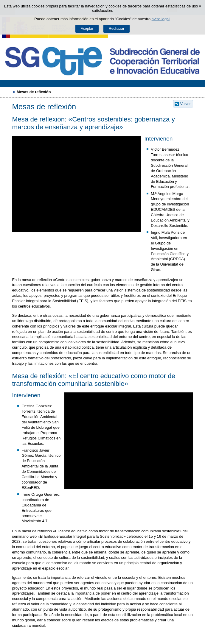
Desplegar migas (7, 92)
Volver (186, 104)
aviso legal (161, 19)
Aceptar (87, 29)
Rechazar (117, 29)
